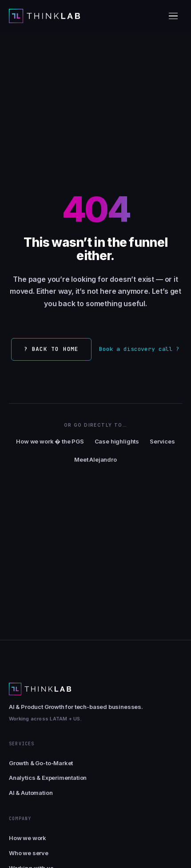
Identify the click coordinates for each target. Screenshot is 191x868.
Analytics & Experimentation (48, 778)
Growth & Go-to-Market (41, 763)
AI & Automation (31, 793)
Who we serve (29, 853)
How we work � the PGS (50, 441)
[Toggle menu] (173, 16)
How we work (28, 838)
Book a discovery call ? (139, 349)
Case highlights (117, 441)
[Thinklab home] (44, 16)
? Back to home (51, 349)
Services (162, 441)
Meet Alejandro (95, 459)
